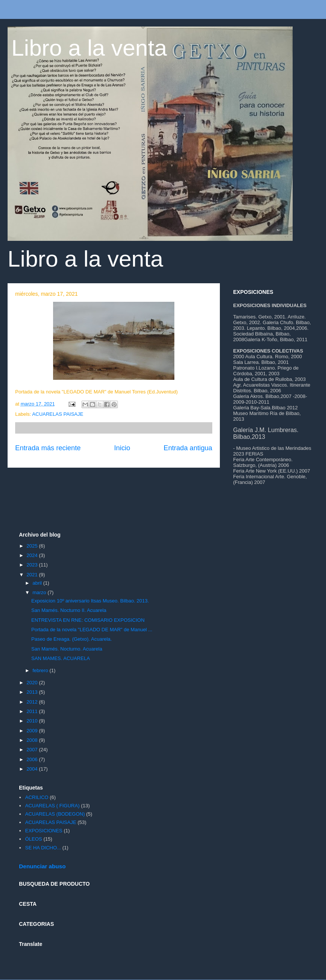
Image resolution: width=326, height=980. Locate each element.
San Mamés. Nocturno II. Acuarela (69, 610)
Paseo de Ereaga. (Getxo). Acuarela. (71, 639)
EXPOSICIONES (44, 831)
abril (38, 583)
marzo (40, 592)
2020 (33, 683)
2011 (33, 711)
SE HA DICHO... (43, 848)
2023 (33, 565)
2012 (33, 702)
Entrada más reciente (48, 448)
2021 (33, 575)
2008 (33, 740)
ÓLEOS (34, 839)
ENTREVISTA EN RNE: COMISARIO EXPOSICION (88, 620)
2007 (33, 750)
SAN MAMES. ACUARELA (60, 658)
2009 (33, 731)
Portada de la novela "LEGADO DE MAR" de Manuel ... (92, 630)
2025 (33, 546)
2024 (33, 555)
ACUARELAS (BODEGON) (55, 814)
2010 (33, 721)
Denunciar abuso (42, 866)
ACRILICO (37, 797)
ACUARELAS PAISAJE (58, 414)
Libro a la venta (89, 48)
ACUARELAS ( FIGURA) (52, 806)
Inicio (122, 448)
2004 (33, 769)
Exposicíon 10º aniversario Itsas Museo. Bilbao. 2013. (90, 601)
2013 (33, 692)
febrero (41, 670)
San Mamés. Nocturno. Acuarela (67, 649)
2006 (33, 759)
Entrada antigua (188, 448)
